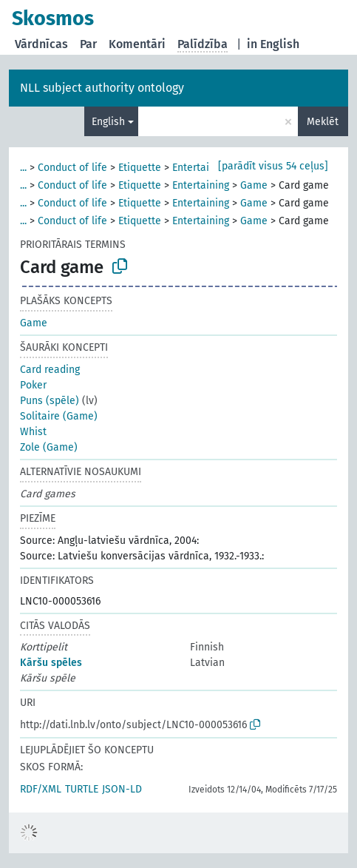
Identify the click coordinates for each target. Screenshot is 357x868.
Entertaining (201, 168)
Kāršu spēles (51, 663)
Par (88, 44)
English (108, 122)
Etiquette (140, 168)
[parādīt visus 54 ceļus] (273, 166)
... (23, 168)
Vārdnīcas (41, 44)
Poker (33, 385)
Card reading (50, 370)
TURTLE (82, 789)
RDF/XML (41, 789)
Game (254, 185)
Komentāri (137, 44)
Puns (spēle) (50, 401)
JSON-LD (122, 789)
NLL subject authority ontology (102, 88)
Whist (33, 432)
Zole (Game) (49, 447)
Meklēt (323, 122)
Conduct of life (72, 168)
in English (273, 44)
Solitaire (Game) (59, 416)
